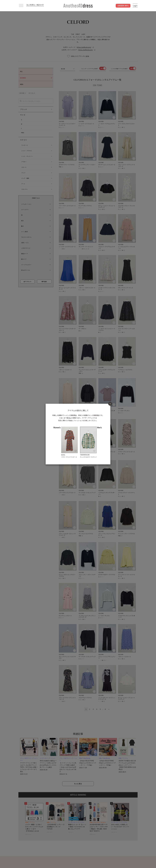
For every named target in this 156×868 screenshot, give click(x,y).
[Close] (110, 404)
